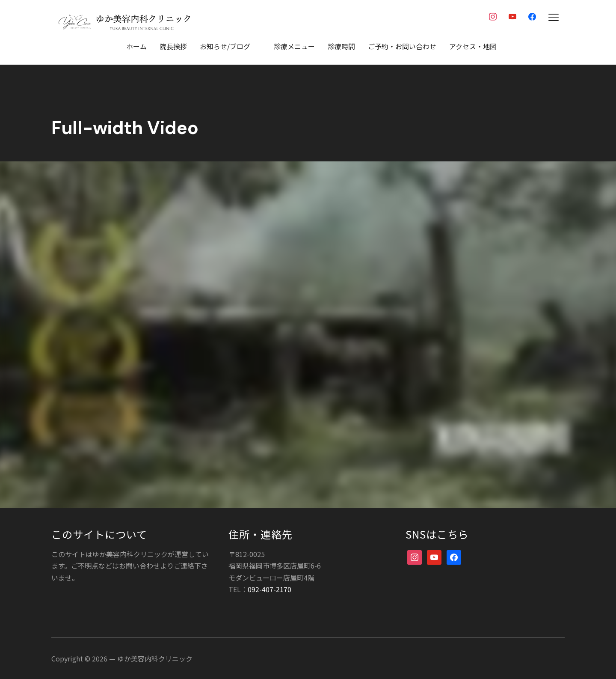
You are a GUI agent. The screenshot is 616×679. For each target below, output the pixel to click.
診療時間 (341, 46)
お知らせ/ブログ (225, 46)
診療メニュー (294, 46)
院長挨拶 (173, 46)
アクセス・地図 (473, 46)
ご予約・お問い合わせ (402, 46)
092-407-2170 (269, 589)
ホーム (136, 46)
